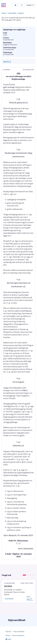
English (9, 639)
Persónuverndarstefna (18, 635)
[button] (15, 5)
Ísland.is (8, 631)
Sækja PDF (7, 61)
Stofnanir (8, 635)
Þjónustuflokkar (19, 631)
